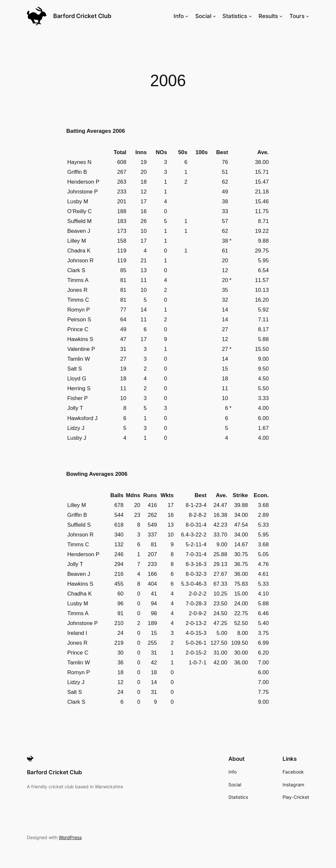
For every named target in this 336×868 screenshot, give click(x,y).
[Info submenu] (187, 16)
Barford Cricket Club (82, 16)
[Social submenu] (214, 16)
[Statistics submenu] (250, 16)
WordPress (70, 837)
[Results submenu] (281, 16)
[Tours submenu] (307, 16)
